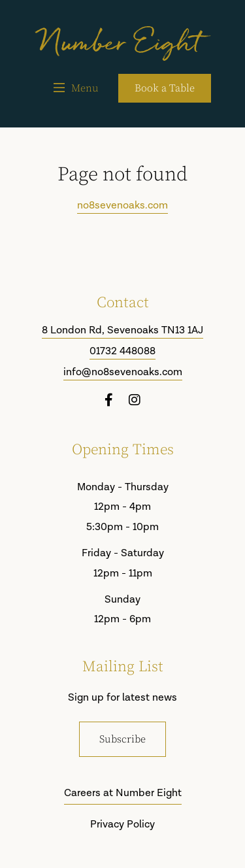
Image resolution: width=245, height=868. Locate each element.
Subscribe (122, 739)
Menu (76, 88)
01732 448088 (122, 352)
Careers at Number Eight (123, 793)
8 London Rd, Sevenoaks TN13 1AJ (122, 331)
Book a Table (165, 88)
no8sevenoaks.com (122, 206)
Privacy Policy (122, 825)
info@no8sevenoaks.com (123, 373)
